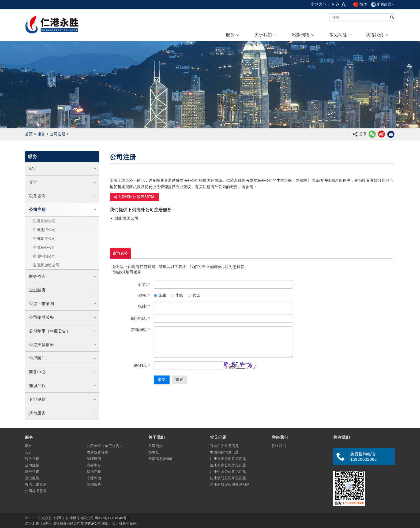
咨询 (120, 253)
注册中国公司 (44, 256)
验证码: (142, 366)
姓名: (144, 284)
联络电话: (140, 318)
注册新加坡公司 (46, 265)
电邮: (144, 306)
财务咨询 (63, 276)
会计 (63, 182)
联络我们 (279, 446)
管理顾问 (63, 358)
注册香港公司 (44, 221)
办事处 (154, 452)
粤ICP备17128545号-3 (112, 518)
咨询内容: (140, 330)
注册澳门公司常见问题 (228, 478)
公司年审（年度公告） (63, 331)
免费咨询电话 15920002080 (364, 457)
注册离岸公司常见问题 (228, 465)
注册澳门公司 (44, 230)
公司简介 (156, 446)
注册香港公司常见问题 (228, 459)
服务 (41, 134)
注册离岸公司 (44, 239)
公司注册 (58, 134)
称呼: (144, 295)
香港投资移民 (63, 345)
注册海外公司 (44, 247)
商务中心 (63, 372)
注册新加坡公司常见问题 (230, 484)
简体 (360, 4)
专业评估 (63, 399)
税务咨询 (63, 196)
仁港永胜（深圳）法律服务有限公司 (66, 518)
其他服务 (63, 413)
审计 (63, 168)
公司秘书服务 (63, 317)
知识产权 (63, 386)
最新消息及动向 (161, 459)
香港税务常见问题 (224, 446)
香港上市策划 (63, 304)
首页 (29, 134)
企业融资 (63, 290)
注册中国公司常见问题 (228, 472)
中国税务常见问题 (224, 452)
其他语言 (383, 4)
